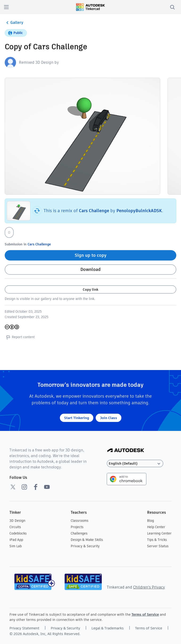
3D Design (17, 521)
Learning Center (159, 533)
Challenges (79, 533)
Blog (150, 521)
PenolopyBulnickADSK (139, 211)
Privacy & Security (85, 546)
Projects (77, 527)
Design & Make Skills (87, 540)
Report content (20, 337)
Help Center (156, 527)
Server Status (158, 546)
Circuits (15, 527)
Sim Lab (16, 546)
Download (90, 269)
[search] (172, 7)
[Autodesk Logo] (126, 451)
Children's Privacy (149, 587)
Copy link (90, 289)
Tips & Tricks (157, 540)
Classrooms (80, 521)
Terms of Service (145, 614)
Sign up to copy (91, 255)
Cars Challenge (94, 211)
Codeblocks (18, 533)
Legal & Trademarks (108, 628)
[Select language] (135, 464)
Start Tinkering (77, 418)
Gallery (14, 23)
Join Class (109, 418)
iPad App (16, 540)
